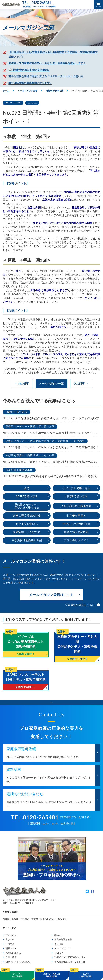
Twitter (87, 892)
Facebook (92, 892)
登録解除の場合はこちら (80, 606)
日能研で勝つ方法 (38, 103)
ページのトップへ (51, 703)
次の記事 (80, 384)
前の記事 (24, 384)
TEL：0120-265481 (36, 3)
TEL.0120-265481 (35, 818)
